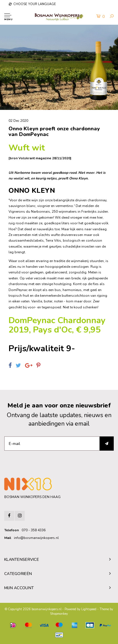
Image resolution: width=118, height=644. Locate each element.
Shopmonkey (59, 614)
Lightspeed (89, 609)
